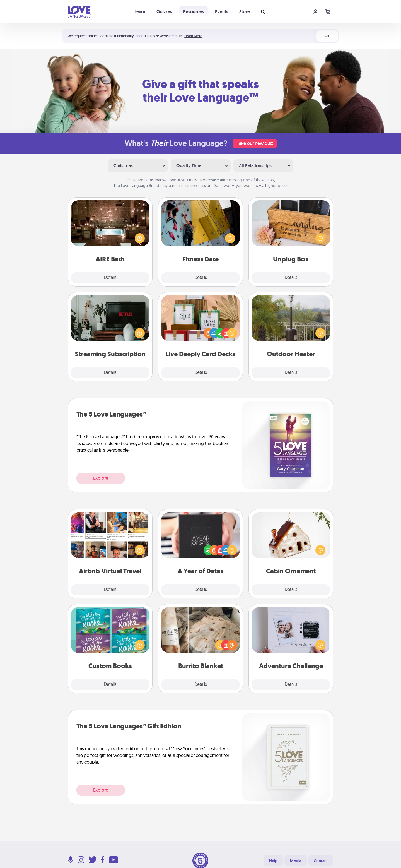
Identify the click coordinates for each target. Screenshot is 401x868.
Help (273, 861)
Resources (194, 12)
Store (245, 12)
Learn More (193, 36)
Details (110, 278)
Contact (321, 861)
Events (222, 12)
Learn (140, 12)
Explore (101, 478)
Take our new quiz (255, 143)
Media (296, 861)
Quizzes (164, 12)
